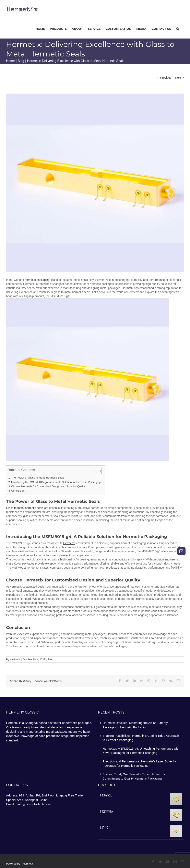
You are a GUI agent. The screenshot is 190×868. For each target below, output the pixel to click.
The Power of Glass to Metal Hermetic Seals (38, 478)
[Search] (177, 28)
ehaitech (15, 659)
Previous (166, 78)
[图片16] (95, 183)
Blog (51, 659)
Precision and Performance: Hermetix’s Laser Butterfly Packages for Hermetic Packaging (139, 763)
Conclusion (18, 491)
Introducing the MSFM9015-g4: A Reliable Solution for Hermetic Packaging (56, 482)
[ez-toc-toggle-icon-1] (96, 471)
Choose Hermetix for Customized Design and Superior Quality (48, 486)
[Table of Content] (98, 471)
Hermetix (28, 864)
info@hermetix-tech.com (34, 804)
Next (178, 78)
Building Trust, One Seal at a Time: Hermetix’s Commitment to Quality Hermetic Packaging (134, 776)
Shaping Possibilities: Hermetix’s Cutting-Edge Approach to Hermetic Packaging (141, 738)
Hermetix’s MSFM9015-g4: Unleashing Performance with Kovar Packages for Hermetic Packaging (141, 751)
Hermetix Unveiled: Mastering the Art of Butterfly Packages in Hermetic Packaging (135, 725)
